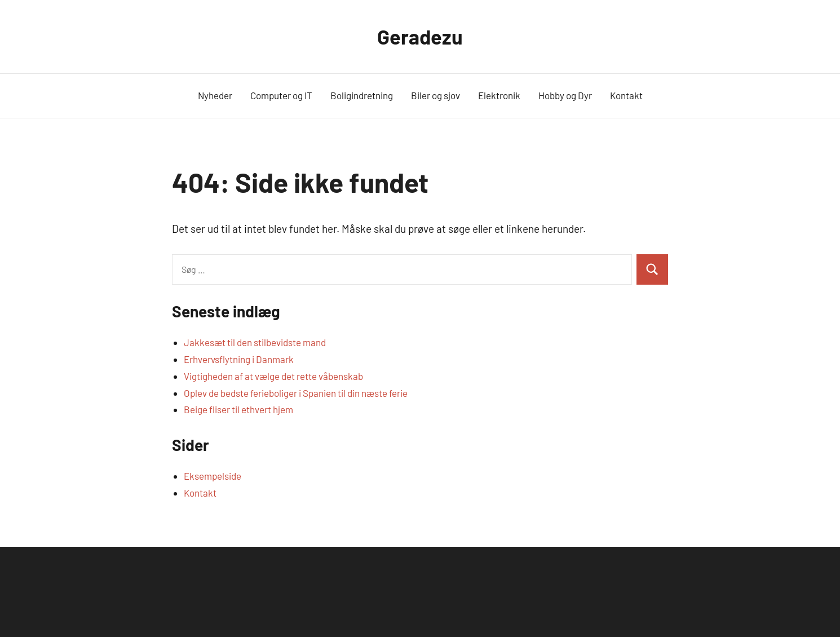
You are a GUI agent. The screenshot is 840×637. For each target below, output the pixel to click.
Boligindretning (362, 95)
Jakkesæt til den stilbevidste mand (255, 342)
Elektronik (499, 95)
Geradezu (420, 36)
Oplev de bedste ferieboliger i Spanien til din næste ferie (296, 393)
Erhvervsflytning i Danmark (239, 359)
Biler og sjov (436, 95)
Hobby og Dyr (565, 95)
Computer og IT (281, 95)
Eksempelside (213, 476)
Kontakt (626, 95)
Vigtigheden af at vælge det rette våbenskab (273, 376)
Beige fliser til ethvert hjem (238, 409)
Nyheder (215, 95)
